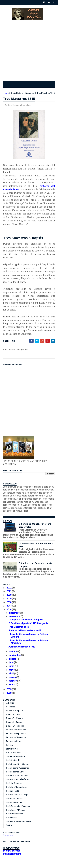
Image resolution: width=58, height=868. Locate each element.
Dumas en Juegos (14, 722)
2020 (9, 595)
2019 (9, 599)
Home (6, 93)
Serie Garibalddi (13, 760)
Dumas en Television (15, 726)
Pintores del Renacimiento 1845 (25, 631)
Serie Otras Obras (14, 802)
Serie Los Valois (13, 791)
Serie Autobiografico (15, 756)
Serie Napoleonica (14, 798)
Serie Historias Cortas (16, 772)
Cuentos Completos (15, 711)
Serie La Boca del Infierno (18, 779)
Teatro (9, 825)
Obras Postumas (14, 753)
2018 (9, 602)
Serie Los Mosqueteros (17, 787)
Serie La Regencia (14, 783)
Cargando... (9, 835)
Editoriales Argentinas (16, 730)
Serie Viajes (11, 818)
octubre (13, 652)
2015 (9, 689)
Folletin (9, 745)
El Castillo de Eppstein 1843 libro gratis (28, 623)
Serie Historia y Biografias (23, 93)
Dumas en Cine (13, 714)
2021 (9, 591)
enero (12, 684)
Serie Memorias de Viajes (18, 795)
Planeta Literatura (12, 854)
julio (11, 662)
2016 (9, 610)
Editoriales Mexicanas (16, 737)
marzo (13, 677)
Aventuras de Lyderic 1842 (22, 647)
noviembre (15, 617)
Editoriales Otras (14, 741)
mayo (12, 670)
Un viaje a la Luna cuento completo (26, 620)
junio (12, 666)
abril (12, 674)
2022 (9, 588)
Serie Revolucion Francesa (18, 806)
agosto (13, 659)
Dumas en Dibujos (14, 718)
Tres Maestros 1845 (19, 627)
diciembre (14, 613)
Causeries (11, 707)
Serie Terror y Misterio (16, 810)
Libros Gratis (12, 749)
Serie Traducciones (15, 814)
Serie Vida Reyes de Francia (19, 821)
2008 (9, 693)
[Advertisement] (29, 50)
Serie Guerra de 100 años (18, 764)
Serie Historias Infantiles (17, 775)
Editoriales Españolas (16, 734)
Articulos (10, 703)
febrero (13, 681)
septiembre (15, 655)
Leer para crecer (12, 851)
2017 (9, 606)
